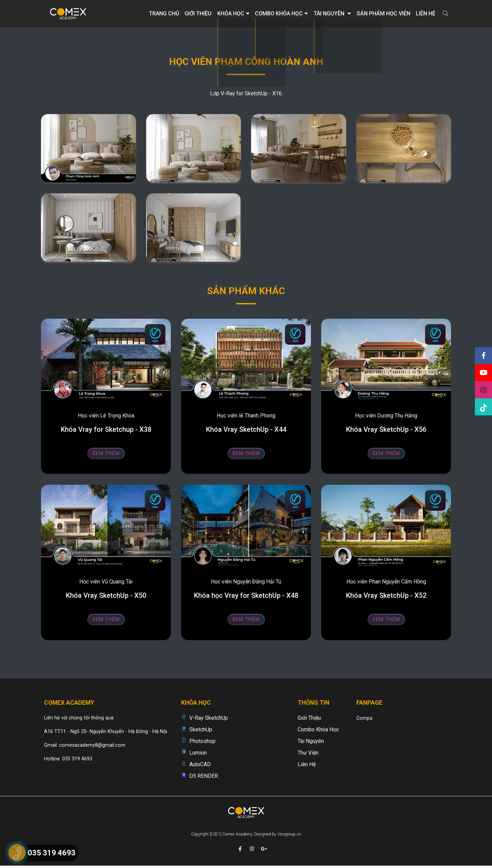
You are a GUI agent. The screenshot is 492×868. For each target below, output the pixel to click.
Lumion (198, 753)
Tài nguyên (332, 13)
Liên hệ (426, 13)
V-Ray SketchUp (209, 718)
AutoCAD (200, 764)
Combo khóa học (281, 13)
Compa (364, 718)
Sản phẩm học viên (384, 13)
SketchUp (201, 729)
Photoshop (202, 741)
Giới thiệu (198, 13)
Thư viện (308, 753)
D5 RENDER (204, 776)
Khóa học (233, 13)
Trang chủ (164, 13)
